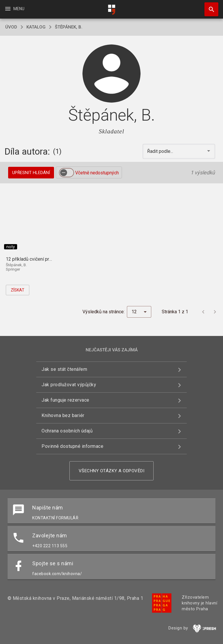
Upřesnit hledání (31, 173)
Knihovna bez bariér (63, 415)
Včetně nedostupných (97, 173)
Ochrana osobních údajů (67, 431)
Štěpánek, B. (69, 27)
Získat (18, 290)
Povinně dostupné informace (72, 446)
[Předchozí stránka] (203, 312)
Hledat (209, 6)
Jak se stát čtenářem (64, 369)
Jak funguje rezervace (65, 400)
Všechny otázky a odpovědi (112, 471)
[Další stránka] (215, 312)
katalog (36, 27)
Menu (14, 9)
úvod (11, 27)
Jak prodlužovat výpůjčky (69, 385)
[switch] (66, 173)
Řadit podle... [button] (161, 151)
